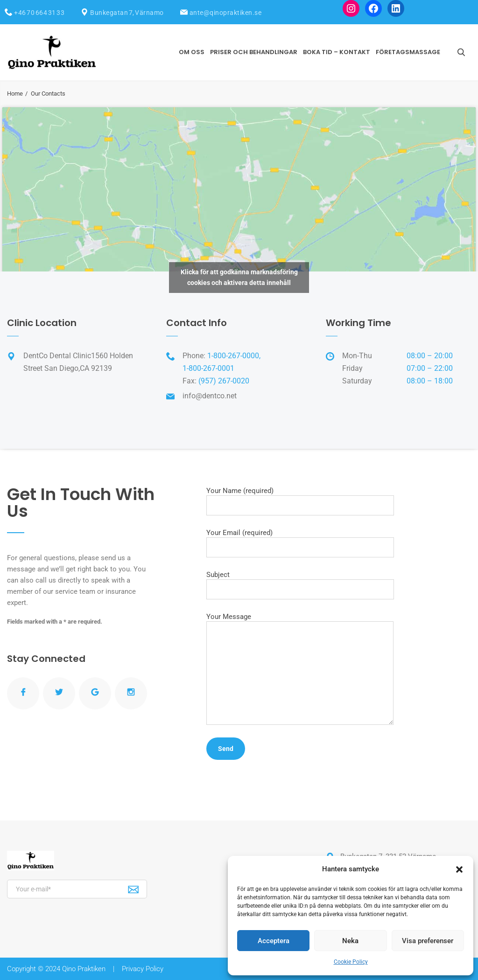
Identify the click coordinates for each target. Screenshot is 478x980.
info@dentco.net (210, 396)
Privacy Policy (143, 969)
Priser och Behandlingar (254, 52)
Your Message (300, 669)
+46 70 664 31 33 (39, 13)
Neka (350, 941)
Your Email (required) (300, 543)
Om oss (192, 52)
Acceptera (274, 941)
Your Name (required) (300, 501)
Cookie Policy (351, 962)
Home (15, 94)
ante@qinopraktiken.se (226, 13)
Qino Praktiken (84, 969)
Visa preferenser (428, 941)
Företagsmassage (408, 52)
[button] (459, 869)
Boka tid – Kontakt (337, 52)
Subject (300, 585)
